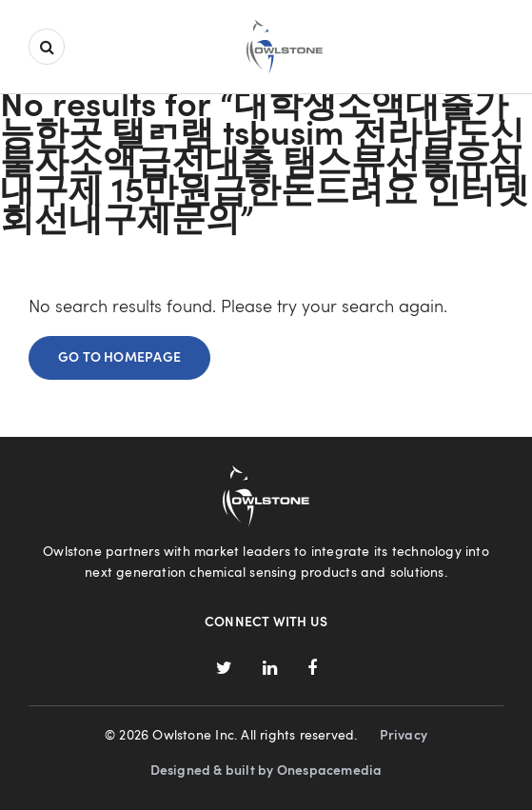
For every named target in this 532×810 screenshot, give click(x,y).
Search (47, 47)
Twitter (224, 668)
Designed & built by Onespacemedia (266, 771)
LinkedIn (270, 668)
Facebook (311, 668)
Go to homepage (119, 358)
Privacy (404, 736)
